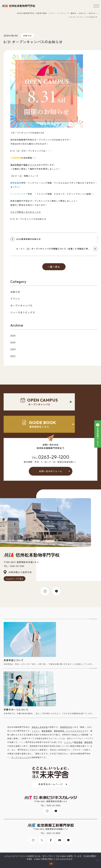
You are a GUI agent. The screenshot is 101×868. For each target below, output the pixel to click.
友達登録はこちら (98, 437)
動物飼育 (89, 742)
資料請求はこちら (39, 424)
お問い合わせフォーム (51, 471)
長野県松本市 (66, 727)
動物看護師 (47, 731)
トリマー (36, 731)
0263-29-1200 (54, 457)
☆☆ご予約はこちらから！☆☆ (26, 212)
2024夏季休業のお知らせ (28, 239)
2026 (13, 335)
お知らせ (27, 36)
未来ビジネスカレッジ (19, 6)
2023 (13, 356)
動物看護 (78, 742)
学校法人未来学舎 (40, 727)
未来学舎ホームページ (51, 784)
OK (51, 864)
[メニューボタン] (96, 6)
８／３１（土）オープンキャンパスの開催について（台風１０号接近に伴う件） (55, 249)
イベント (15, 299)
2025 (13, 342)
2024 (13, 349)
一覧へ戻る (54, 267)
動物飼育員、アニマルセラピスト (69, 731)
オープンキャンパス (21, 305)
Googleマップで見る (15, 579)
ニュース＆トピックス (23, 312)
